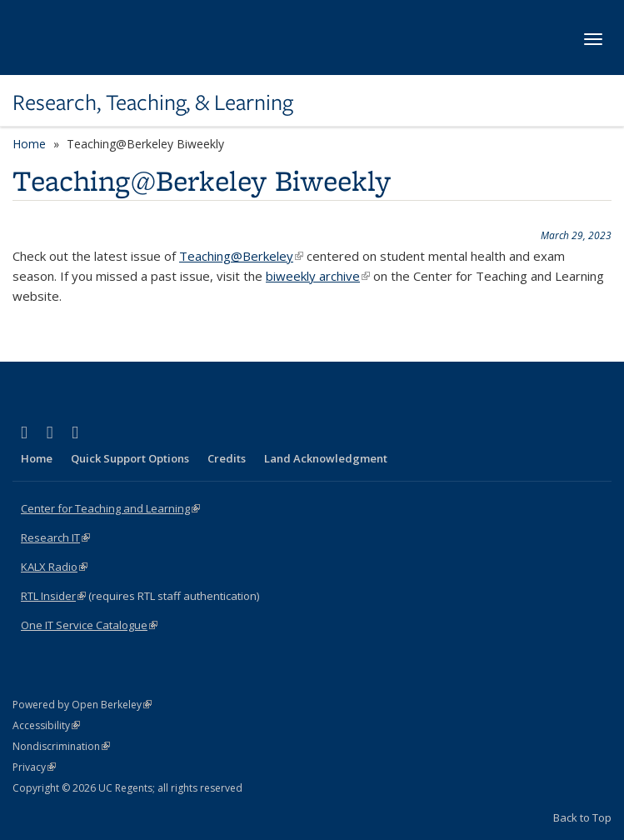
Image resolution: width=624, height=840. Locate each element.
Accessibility (46, 725)
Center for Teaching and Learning (110, 508)
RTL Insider (53, 596)
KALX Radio (54, 567)
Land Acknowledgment (326, 458)
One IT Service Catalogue (89, 625)
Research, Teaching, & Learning (153, 102)
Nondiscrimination (61, 746)
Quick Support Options (130, 458)
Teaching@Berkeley (241, 256)
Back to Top (582, 817)
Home (29, 144)
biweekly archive (318, 276)
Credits (227, 458)
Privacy (34, 767)
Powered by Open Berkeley (82, 705)
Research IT (55, 537)
